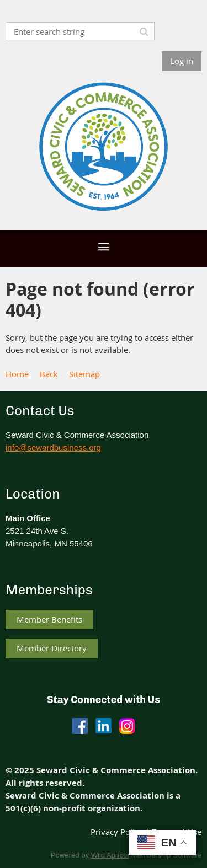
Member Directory (52, 648)
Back (49, 374)
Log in (182, 61)
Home (17, 374)
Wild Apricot (110, 855)
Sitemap (84, 374)
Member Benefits (49, 619)
